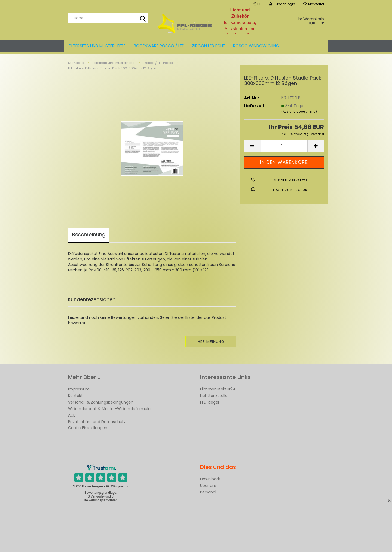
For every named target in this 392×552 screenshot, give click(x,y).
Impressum (79, 389)
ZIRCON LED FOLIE (208, 46)
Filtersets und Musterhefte (97, 46)
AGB (72, 415)
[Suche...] (143, 18)
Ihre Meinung (211, 342)
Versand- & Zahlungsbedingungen (101, 402)
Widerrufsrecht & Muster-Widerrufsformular (110, 409)
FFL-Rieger (210, 402)
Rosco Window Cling (256, 46)
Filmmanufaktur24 (218, 389)
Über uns (208, 486)
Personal (208, 492)
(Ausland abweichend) (299, 111)
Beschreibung (89, 234)
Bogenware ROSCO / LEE (159, 46)
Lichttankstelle (214, 396)
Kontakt (75, 396)
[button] (257, 3)
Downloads (210, 479)
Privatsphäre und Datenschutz (97, 422)
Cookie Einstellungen (88, 428)
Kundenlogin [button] (282, 4)
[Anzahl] (284, 146)
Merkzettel (314, 4)
